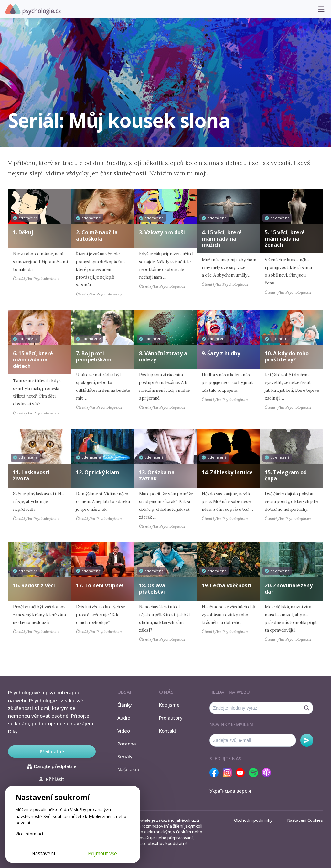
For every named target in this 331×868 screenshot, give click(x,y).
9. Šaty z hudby (221, 353)
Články (125, 705)
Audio (124, 718)
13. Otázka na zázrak (157, 475)
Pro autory (171, 718)
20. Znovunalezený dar (289, 589)
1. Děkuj (23, 232)
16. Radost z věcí (34, 585)
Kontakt (168, 731)
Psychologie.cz (33, 9)
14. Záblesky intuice (227, 472)
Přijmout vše (102, 853)
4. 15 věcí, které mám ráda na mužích (222, 239)
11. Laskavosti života (31, 475)
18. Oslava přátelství (152, 589)
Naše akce (129, 769)
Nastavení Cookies (305, 820)
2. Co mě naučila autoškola (97, 236)
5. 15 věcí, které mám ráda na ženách (285, 239)
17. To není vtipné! (100, 585)
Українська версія (230, 791)
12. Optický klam (98, 472)
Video (124, 731)
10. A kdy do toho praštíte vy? (287, 356)
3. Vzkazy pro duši (162, 232)
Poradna (127, 744)
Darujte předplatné (52, 766)
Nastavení (43, 853)
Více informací (29, 834)
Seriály (125, 756)
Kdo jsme (169, 705)
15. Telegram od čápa (286, 475)
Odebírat (307, 740)
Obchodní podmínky (253, 820)
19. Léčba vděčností (227, 585)
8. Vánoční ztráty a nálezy (163, 356)
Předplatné (52, 751)
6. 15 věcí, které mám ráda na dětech (33, 359)
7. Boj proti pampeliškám (94, 356)
